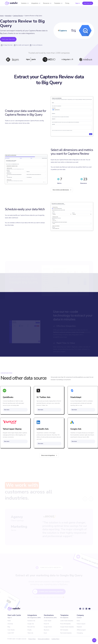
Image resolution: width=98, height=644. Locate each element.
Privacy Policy (32, 639)
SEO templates (64, 630)
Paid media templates (66, 633)
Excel (45, 633)
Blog (9, 627)
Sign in (78, 3)
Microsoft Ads (31, 627)
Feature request (81, 624)
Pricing (67, 3)
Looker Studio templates (67, 621)
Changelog (80, 633)
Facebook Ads (31, 621)
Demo (78, 621)
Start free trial (88, 3)
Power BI (46, 624)
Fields (9, 621)
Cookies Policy (55, 639)
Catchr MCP (11, 633)
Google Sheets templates (67, 627)
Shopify (29, 630)
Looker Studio (48, 621)
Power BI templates (65, 624)
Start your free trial (8, 39)
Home (2, 16)
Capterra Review (18, 16)
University (10, 624)
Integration (8, 16)
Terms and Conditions (44, 639)
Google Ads (31, 624)
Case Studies (11, 630)
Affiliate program (81, 630)
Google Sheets (48, 627)
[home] (11, 3)
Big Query (47, 630)
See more (7, 410)
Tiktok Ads (30, 633)
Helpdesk (79, 627)
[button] (25, 3)
